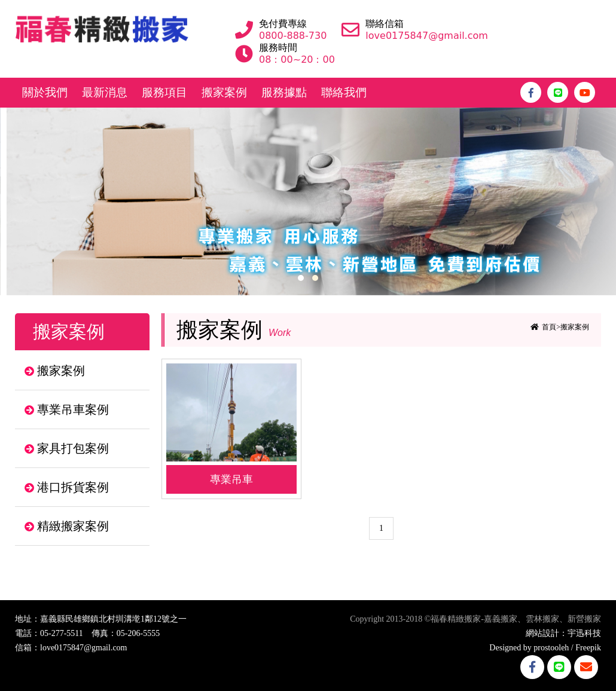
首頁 (549, 327)
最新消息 (105, 92)
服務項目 (164, 92)
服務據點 (284, 92)
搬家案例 (224, 92)
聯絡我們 (344, 92)
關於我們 (45, 92)
